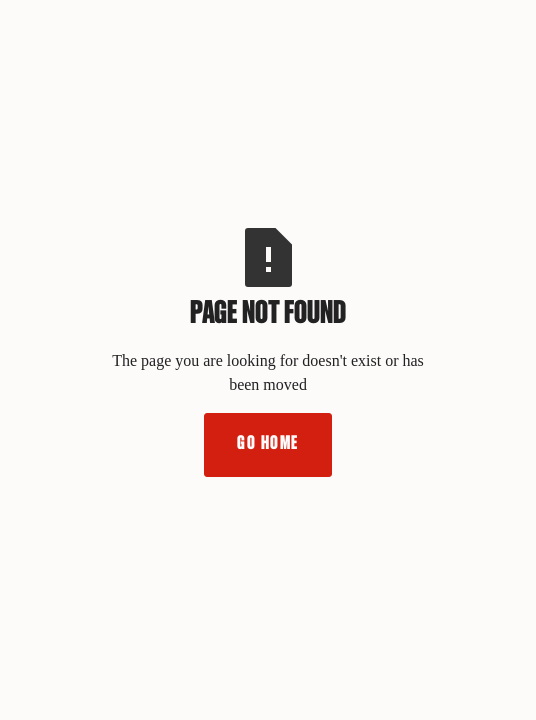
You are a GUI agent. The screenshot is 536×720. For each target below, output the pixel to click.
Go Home (267, 443)
